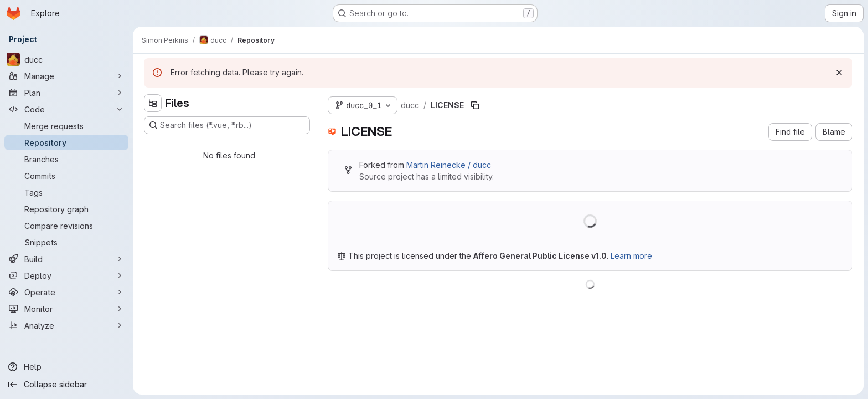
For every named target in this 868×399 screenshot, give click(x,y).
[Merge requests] (66, 126)
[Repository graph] (66, 209)
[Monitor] (66, 309)
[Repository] (66, 142)
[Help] (66, 367)
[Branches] (66, 159)
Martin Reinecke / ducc (449, 165)
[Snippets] (66, 242)
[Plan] (66, 93)
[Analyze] (66, 325)
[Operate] (66, 292)
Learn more (631, 256)
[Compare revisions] (66, 226)
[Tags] (66, 192)
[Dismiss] (839, 73)
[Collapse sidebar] (66, 385)
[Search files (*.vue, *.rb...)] (227, 125)
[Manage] (66, 76)
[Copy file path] (475, 105)
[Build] (66, 259)
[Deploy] (66, 275)
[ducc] (66, 59)
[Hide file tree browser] (153, 103)
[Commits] (66, 176)
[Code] (66, 109)
